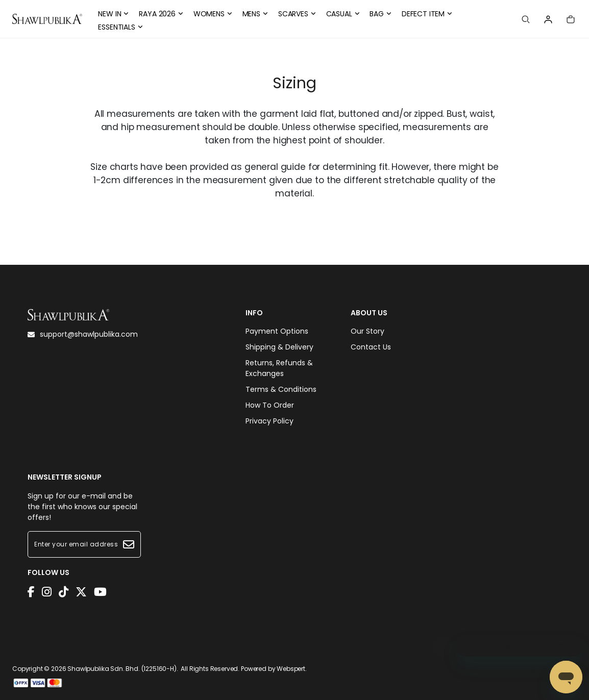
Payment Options (277, 331)
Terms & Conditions (281, 389)
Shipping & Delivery (279, 347)
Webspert (291, 669)
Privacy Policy (269, 421)
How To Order (270, 405)
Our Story (367, 331)
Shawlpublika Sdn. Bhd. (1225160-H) (122, 669)
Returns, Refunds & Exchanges (279, 368)
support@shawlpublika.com (83, 334)
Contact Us (371, 347)
